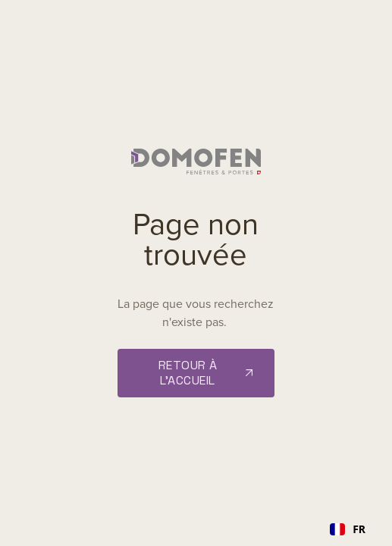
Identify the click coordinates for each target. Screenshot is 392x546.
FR (348, 529)
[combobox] (348, 529)
